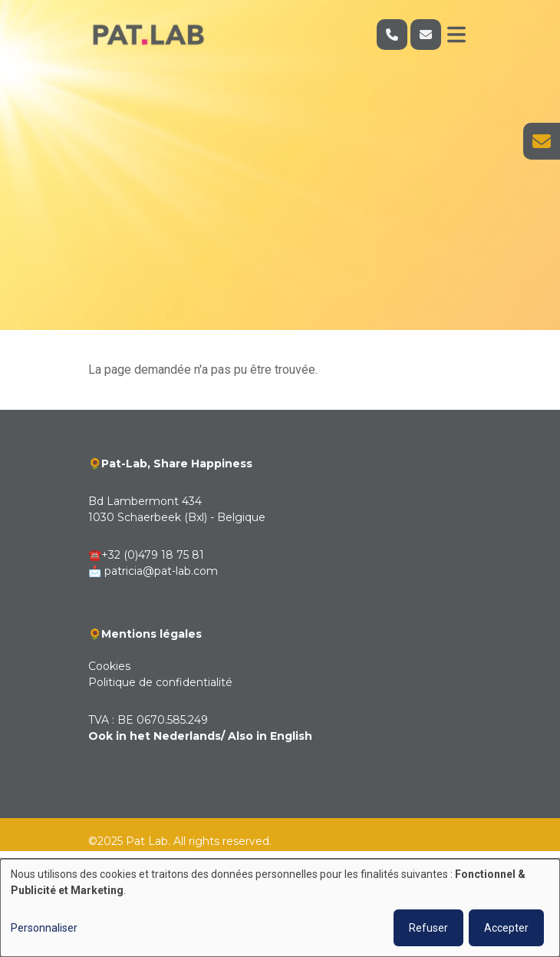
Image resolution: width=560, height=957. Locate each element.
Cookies (109, 666)
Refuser (428, 928)
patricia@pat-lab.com (161, 571)
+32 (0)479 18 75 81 (153, 555)
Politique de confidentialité (160, 682)
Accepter (506, 928)
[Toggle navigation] (456, 35)
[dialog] (280, 908)
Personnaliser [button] (44, 928)
